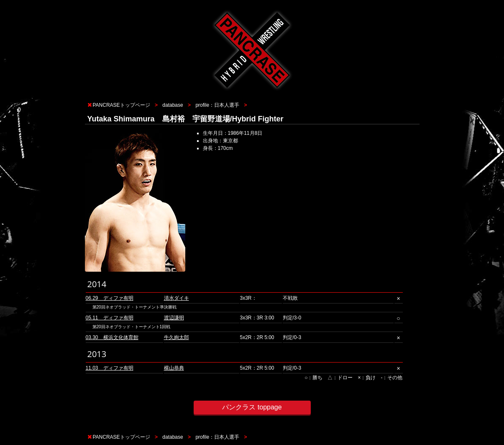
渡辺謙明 (174, 318)
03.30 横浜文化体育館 (112, 337)
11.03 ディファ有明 (110, 368)
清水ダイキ (177, 298)
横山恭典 (174, 368)
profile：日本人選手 (217, 105)
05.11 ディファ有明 (110, 318)
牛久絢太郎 (177, 337)
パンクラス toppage (252, 407)
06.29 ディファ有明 (110, 298)
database (173, 105)
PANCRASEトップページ (122, 105)
